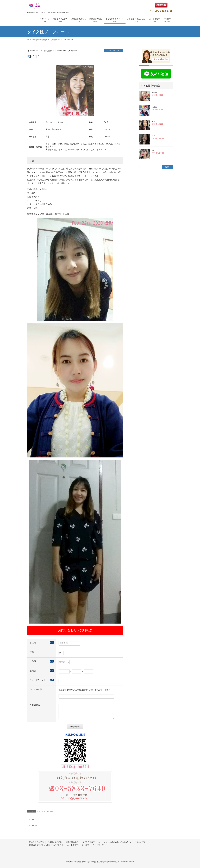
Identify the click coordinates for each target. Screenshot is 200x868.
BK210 (34, 820)
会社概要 (85, 845)
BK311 (154, 92)
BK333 (154, 150)
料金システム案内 (36, 842)
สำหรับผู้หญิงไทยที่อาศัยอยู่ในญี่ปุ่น (117, 842)
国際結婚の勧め (72, 842)
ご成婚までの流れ (55, 842)
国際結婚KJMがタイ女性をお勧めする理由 (46, 845)
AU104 (154, 121)
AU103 (154, 136)
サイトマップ (98, 845)
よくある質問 (73, 845)
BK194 (34, 826)
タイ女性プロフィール (113, 51)
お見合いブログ (141, 842)
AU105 (154, 107)
